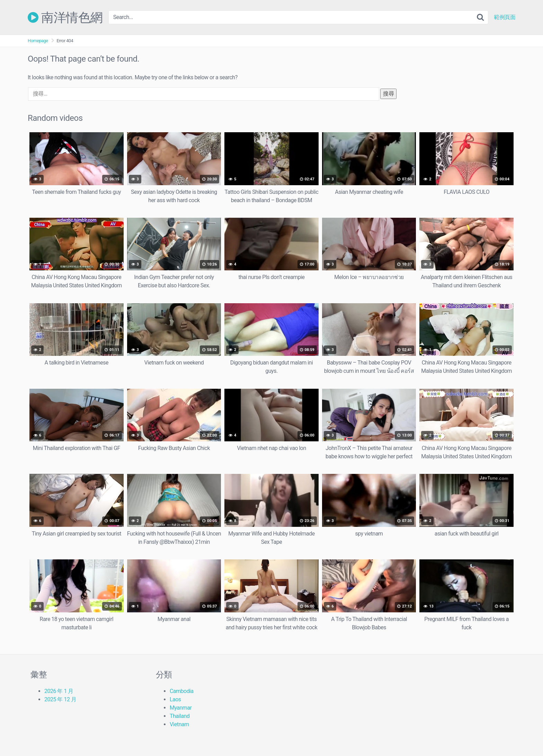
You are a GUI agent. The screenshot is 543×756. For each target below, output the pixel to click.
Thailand (180, 716)
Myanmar (181, 708)
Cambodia (182, 691)
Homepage (38, 41)
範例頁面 (505, 17)
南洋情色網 (65, 17)
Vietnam (179, 724)
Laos (175, 699)
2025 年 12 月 (60, 699)
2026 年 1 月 (59, 691)
